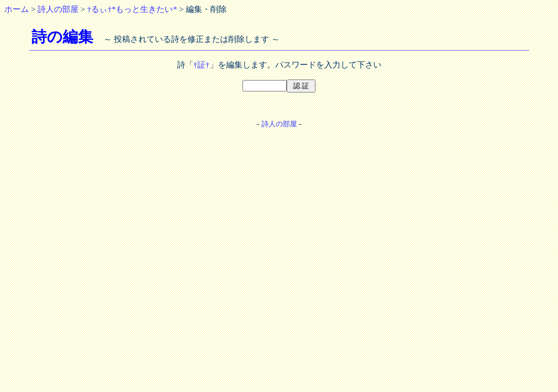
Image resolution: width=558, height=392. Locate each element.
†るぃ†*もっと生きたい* (132, 9)
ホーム (17, 9)
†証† (202, 65)
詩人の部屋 (58, 9)
